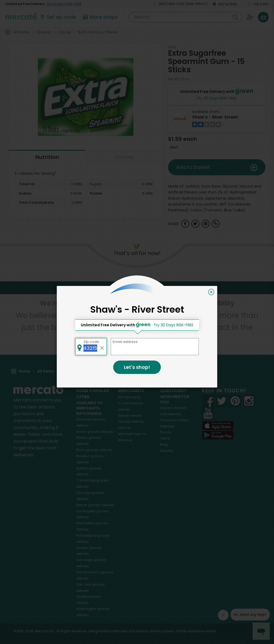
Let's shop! (137, 367)
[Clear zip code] (102, 347)
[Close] (211, 292)
